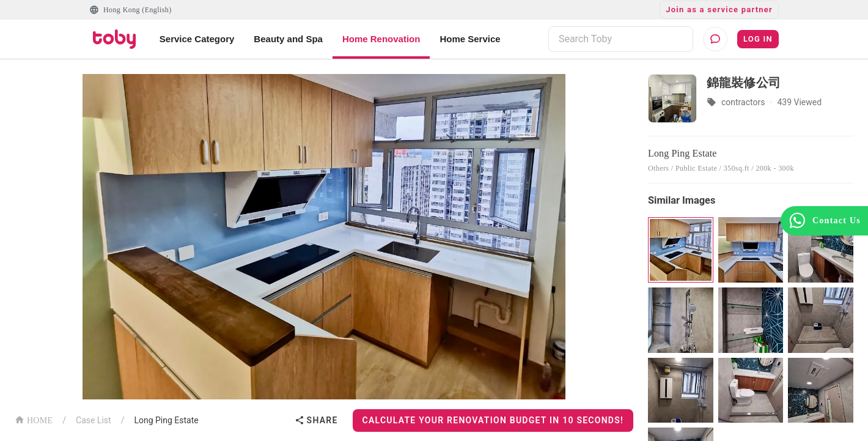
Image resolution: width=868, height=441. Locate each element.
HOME (34, 419)
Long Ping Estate (166, 420)
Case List (94, 420)
